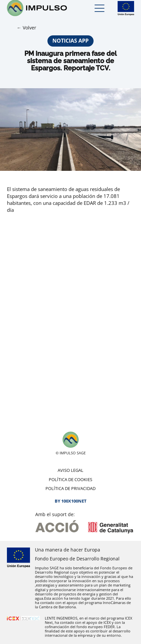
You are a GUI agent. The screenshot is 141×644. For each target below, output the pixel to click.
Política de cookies (70, 479)
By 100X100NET (71, 501)
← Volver (27, 28)
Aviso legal (70, 470)
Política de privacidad (70, 488)
